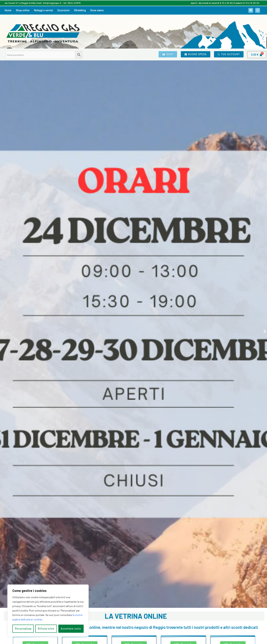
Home (8, 10)
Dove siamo (97, 10)
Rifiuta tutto (46, 629)
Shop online (23, 10)
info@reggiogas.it (52, 3)
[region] (48, 611)
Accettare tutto (71, 629)
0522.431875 (74, 3)
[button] (2, 331)
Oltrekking (80, 10)
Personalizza (23, 629)
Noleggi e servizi (43, 10)
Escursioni (64, 10)
